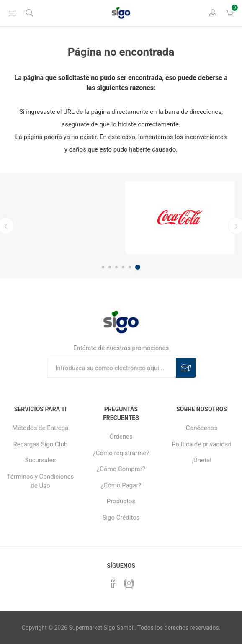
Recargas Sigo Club (41, 444)
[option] (180, 218)
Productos (121, 501)
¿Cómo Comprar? (121, 469)
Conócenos (202, 428)
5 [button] (130, 267)
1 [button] (103, 267)
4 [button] (123, 267)
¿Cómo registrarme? (121, 453)
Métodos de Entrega (40, 428)
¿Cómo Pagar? (121, 485)
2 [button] (110, 267)
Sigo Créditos (121, 518)
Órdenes (121, 437)
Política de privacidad (202, 444)
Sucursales (41, 460)
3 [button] (116, 267)
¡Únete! (201, 460)
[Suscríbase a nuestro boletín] (111, 368)
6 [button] (138, 267)
